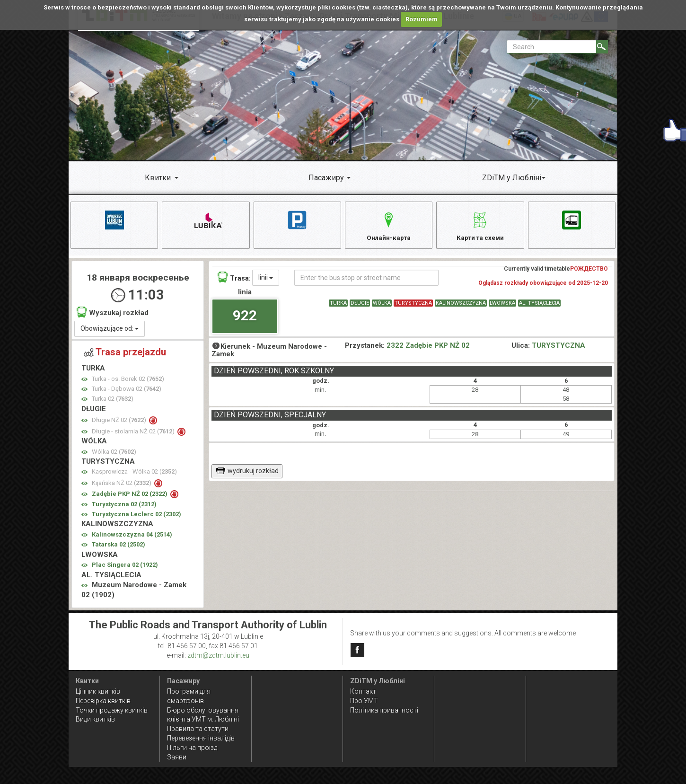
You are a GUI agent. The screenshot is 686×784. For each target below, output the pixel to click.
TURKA (338, 306)
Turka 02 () (113, 402)
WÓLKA (382, 306)
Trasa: (234, 280)
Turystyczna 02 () (124, 507)
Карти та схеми (480, 225)
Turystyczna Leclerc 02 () (136, 517)
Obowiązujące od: (110, 331)
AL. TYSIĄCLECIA (539, 306)
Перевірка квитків (103, 701)
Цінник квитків (98, 691)
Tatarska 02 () (119, 548)
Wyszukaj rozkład (113, 315)
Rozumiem (422, 19)
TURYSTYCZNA (413, 306)
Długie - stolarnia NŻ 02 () (134, 434)
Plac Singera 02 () (125, 568)
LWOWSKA (502, 306)
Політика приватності (384, 710)
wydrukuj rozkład (247, 474)
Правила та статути (198, 729)
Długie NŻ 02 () (120, 423)
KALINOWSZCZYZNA (461, 306)
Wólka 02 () (114, 454)
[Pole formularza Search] (552, 47)
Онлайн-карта (389, 225)
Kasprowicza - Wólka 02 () (134, 475)
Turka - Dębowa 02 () (127, 392)
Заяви (177, 758)
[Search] (602, 47)
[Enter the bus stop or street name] (366, 281)
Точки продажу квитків (112, 710)
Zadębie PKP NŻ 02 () (130, 497)
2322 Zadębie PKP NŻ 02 (428, 348)
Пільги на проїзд (192, 748)
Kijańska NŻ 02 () (122, 486)
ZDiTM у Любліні (512, 178)
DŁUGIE (360, 306)
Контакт (363, 691)
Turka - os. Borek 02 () (128, 382)
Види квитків (95, 720)
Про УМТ (364, 701)
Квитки (158, 178)
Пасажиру (326, 178)
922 (245, 318)
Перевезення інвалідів (201, 739)
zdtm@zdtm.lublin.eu (218, 655)
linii (266, 281)
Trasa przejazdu (125, 355)
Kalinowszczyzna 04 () (132, 537)
